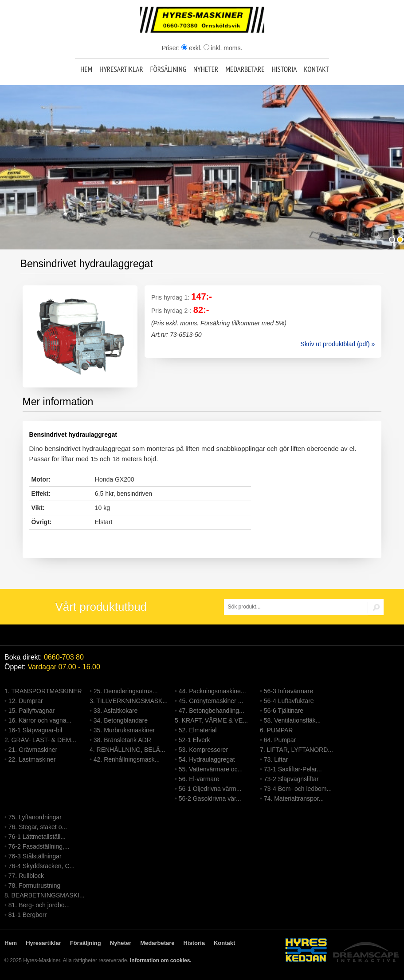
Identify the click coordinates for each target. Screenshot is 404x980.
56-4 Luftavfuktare (289, 701)
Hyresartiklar (121, 69)
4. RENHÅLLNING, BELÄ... (127, 750)
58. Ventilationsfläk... (292, 720)
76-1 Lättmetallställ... (37, 837)
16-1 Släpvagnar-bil (35, 730)
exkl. (192, 48)
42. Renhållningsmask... (127, 759)
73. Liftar (276, 759)
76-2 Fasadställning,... (39, 846)
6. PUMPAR (276, 730)
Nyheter (206, 69)
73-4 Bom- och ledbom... (298, 789)
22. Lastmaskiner (32, 759)
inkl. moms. (223, 48)
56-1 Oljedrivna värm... (210, 789)
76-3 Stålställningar (35, 856)
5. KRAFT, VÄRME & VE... (211, 720)
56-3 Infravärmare (288, 691)
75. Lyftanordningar (35, 817)
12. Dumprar (26, 701)
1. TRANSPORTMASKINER (43, 691)
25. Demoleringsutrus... (126, 691)
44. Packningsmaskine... (212, 691)
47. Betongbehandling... (212, 711)
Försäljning (168, 69)
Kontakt (316, 69)
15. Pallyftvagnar (31, 711)
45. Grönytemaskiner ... (211, 701)
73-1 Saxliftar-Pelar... (293, 769)
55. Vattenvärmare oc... (211, 769)
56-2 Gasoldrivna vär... (210, 798)
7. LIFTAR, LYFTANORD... (296, 750)
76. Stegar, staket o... (38, 827)
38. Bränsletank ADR (122, 740)
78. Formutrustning (35, 885)
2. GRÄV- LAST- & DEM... (40, 740)
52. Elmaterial (198, 730)
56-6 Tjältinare (284, 711)
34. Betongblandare (121, 720)
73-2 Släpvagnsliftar (291, 779)
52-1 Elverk (194, 740)
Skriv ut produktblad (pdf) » (337, 344)
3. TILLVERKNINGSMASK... (129, 701)
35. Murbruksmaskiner (124, 730)
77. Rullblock (26, 876)
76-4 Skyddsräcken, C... (41, 866)
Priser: (172, 48)
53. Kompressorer (203, 750)
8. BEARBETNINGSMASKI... (45, 895)
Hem (86, 69)
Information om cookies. (161, 960)
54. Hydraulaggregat (207, 759)
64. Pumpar (280, 740)
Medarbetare (245, 69)
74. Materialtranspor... (294, 798)
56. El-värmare (199, 779)
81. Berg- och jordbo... (39, 905)
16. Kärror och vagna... (40, 720)
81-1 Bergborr (27, 915)
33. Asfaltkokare (116, 711)
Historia (284, 69)
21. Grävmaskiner (33, 750)
